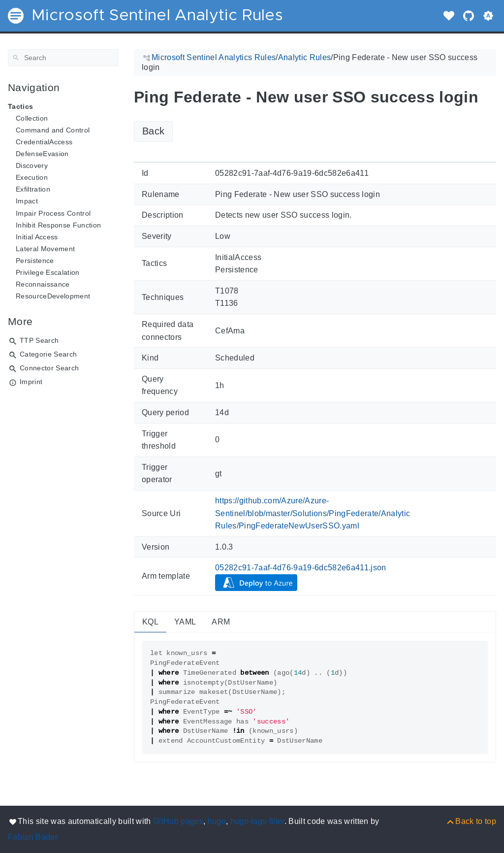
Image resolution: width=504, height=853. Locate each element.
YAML (185, 622)
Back (153, 131)
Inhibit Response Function (58, 225)
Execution (32, 177)
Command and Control (53, 130)
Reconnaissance (43, 284)
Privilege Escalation (48, 272)
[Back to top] (471, 821)
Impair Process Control (53, 213)
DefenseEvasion (42, 154)
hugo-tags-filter (257, 821)
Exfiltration (33, 189)
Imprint (31, 382)
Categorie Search (48, 354)
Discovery (32, 165)
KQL (150, 622)
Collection (32, 118)
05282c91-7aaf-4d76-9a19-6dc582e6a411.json (301, 568)
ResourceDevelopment (53, 296)
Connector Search (49, 368)
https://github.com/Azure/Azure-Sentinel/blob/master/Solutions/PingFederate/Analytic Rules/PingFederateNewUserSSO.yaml (313, 513)
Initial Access (37, 237)
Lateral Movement (45, 249)
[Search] (63, 58)
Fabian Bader (33, 837)
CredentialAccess (44, 142)
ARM (221, 622)
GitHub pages (178, 821)
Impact (27, 201)
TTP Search (39, 340)
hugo (217, 821)
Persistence (35, 261)
